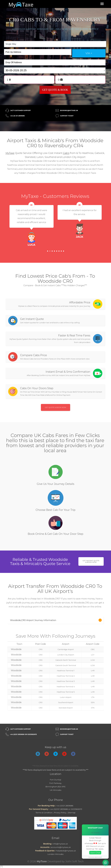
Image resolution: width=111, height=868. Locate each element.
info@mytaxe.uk (60, 844)
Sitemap (72, 813)
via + (89, 53)
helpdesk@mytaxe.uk (66, 851)
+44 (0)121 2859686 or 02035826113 (23, 734)
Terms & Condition (44, 813)
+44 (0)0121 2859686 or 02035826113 (66, 809)
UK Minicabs (56, 790)
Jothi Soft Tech (75, 861)
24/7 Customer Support (21, 110)
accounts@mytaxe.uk (61, 847)
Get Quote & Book (55, 90)
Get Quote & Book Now (56, 407)
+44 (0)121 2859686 (65, 806)
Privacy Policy (60, 813)
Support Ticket (67, 116)
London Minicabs (56, 854)
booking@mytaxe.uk (69, 110)
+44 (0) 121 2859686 (17, 116)
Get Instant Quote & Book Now (91, 561)
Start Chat (95, 853)
